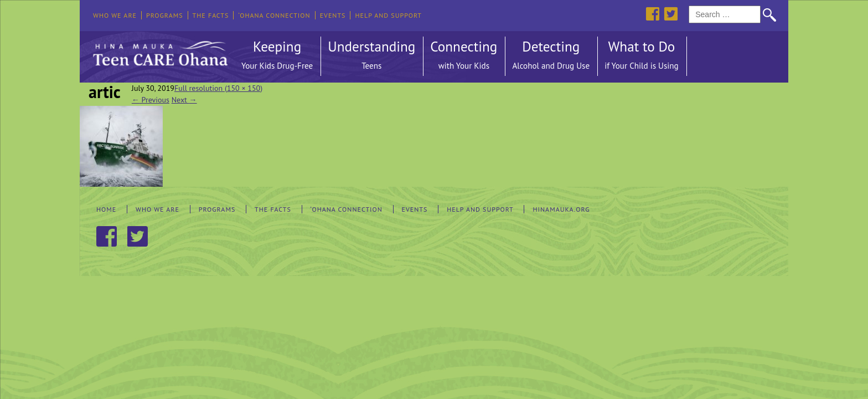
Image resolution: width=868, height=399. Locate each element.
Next (184, 100)
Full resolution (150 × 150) (218, 88)
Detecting (551, 57)
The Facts (211, 15)
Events (333, 15)
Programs (165, 15)
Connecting (464, 57)
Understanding (371, 57)
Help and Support (388, 15)
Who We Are (115, 15)
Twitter (671, 14)
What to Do (642, 57)
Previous (151, 100)
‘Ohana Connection (274, 15)
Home (106, 209)
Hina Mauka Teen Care (159, 50)
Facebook (652, 14)
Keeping (277, 57)
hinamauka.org (561, 209)
